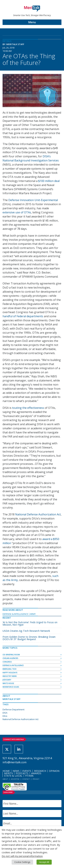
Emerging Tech (9, 669)
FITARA (29, 776)
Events (27, 771)
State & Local (13, 776)
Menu (32, 22)
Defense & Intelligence (15, 614)
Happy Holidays (10, 673)
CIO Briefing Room (11, 655)
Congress (7, 662)
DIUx (5, 716)
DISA (5, 713)
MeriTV (8, 773)
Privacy (36, 779)
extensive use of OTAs (17, 212)
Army (33, 614)
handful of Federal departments (23, 316)
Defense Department (13, 709)
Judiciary (7, 680)
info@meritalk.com (15, 762)
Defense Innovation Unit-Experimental (33, 200)
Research (40, 771)
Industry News (10, 676)
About (5, 779)
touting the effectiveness (28, 408)
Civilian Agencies (10, 658)
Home (6, 771)
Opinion (54, 771)
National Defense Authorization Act (38, 514)
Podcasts (22, 773)
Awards (36, 773)
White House (8, 683)
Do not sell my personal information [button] (22, 856)
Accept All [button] (44, 862)
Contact (26, 779)
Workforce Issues (11, 687)
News (16, 771)
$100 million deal (49, 181)
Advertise (15, 779)
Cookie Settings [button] (22, 862)
